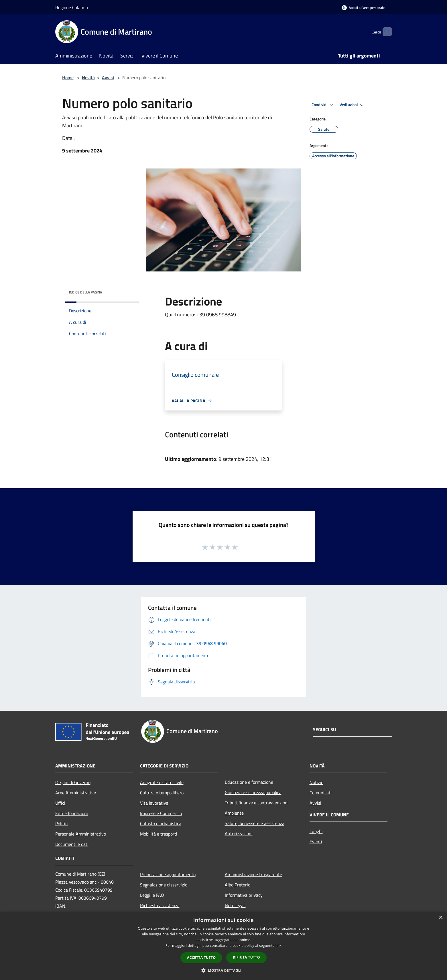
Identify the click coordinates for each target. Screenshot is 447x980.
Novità (88, 78)
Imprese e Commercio (161, 813)
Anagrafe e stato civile (162, 782)
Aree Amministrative (76, 793)
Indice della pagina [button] (85, 292)
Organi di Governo (73, 782)
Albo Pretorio (238, 885)
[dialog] (223, 946)
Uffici (60, 803)
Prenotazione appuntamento (168, 874)
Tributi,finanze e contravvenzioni (257, 803)
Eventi (316, 842)
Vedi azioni (353, 105)
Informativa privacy (244, 895)
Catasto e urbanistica (161, 824)
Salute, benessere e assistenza (255, 823)
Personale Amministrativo (81, 834)
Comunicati (321, 793)
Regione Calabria (72, 7)
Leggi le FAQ (152, 895)
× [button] (441, 918)
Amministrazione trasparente (253, 874)
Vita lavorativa (154, 803)
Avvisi (108, 78)
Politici (62, 824)
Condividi (323, 105)
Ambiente (234, 813)
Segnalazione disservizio (164, 885)
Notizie (316, 782)
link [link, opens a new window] (278, 946)
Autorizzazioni (239, 834)
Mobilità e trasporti (159, 834)
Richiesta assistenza (160, 905)
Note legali (235, 905)
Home (68, 78)
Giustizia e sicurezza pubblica (253, 792)
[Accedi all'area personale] (363, 8)
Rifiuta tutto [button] (246, 957)
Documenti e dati (72, 844)
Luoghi (316, 831)
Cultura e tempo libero (162, 793)
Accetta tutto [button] (201, 958)
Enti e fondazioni (72, 813)
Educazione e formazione (249, 782)
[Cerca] (385, 32)
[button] (224, 970)
